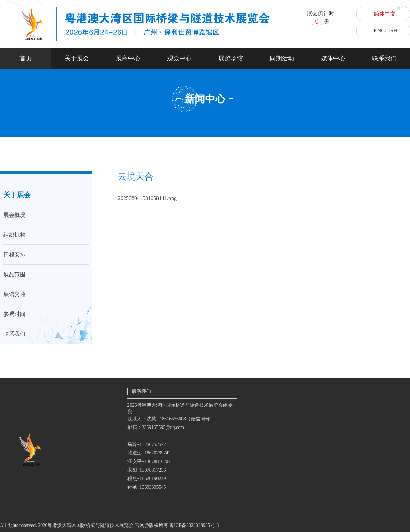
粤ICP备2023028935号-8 (194, 525)
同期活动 (282, 58)
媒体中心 (333, 58)
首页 (26, 58)
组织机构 (14, 235)
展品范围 (14, 274)
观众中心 (179, 58)
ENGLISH (385, 31)
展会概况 (14, 215)
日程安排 (14, 255)
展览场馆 (231, 58)
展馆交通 (14, 294)
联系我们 (384, 58)
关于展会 (77, 58)
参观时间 (14, 314)
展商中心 (128, 58)
